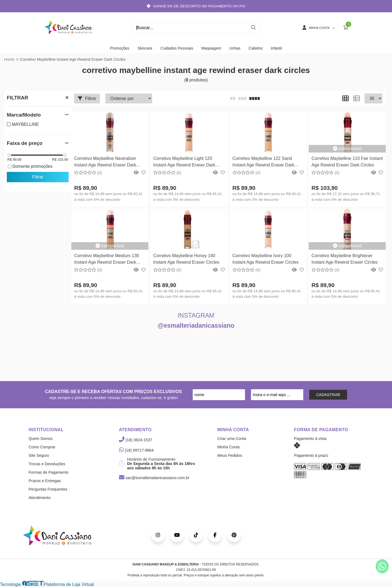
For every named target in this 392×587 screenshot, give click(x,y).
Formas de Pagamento (48, 472)
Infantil (276, 48)
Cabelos (255, 48)
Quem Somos (41, 439)
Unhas (235, 48)
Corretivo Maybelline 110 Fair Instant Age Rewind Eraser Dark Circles (347, 162)
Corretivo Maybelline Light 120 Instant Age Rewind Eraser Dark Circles (184, 162)
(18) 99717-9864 (136, 450)
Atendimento (40, 498)
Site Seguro (39, 455)
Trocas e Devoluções (47, 464)
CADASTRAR (328, 395)
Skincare (145, 48)
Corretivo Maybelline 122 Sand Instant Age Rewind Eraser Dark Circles (264, 162)
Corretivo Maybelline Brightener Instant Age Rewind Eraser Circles (344, 259)
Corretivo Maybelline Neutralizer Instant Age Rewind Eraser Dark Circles (105, 162)
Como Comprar (42, 447)
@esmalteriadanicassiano (196, 326)
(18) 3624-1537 (136, 440)
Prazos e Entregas (45, 481)
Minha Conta (228, 447)
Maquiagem (211, 48)
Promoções (120, 48)
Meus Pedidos (230, 455)
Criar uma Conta (232, 439)
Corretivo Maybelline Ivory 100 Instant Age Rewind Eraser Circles (266, 259)
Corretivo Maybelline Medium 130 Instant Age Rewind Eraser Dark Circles (106, 260)
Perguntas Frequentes (48, 489)
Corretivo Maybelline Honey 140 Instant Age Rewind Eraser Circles (186, 259)
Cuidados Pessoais (177, 48)
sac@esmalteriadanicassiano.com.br (154, 478)
